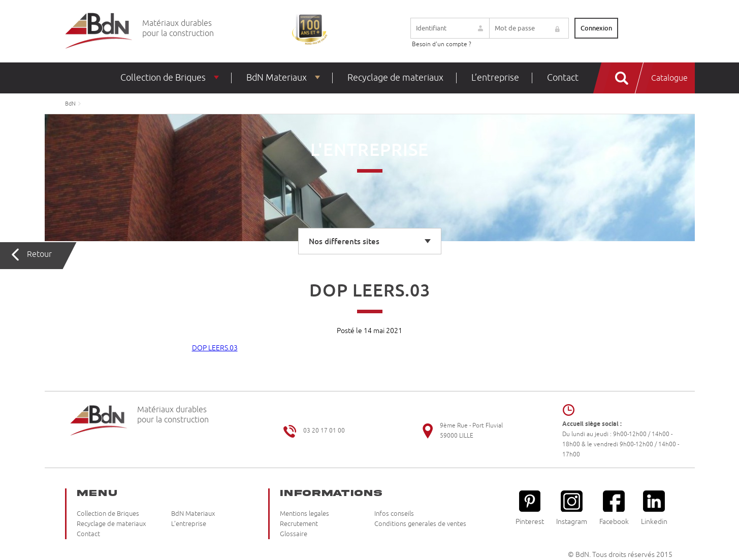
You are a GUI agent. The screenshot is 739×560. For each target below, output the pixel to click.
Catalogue (669, 78)
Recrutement (299, 524)
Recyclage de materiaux (395, 78)
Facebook (614, 508)
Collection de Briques (163, 78)
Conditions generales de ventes (420, 524)
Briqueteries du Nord (99, 31)
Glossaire (294, 534)
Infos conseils (394, 514)
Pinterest (530, 508)
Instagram (572, 508)
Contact (563, 78)
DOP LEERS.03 (215, 348)
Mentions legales (304, 514)
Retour (39, 254)
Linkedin (654, 508)
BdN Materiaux (277, 78)
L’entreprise (495, 78)
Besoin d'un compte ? (442, 44)
